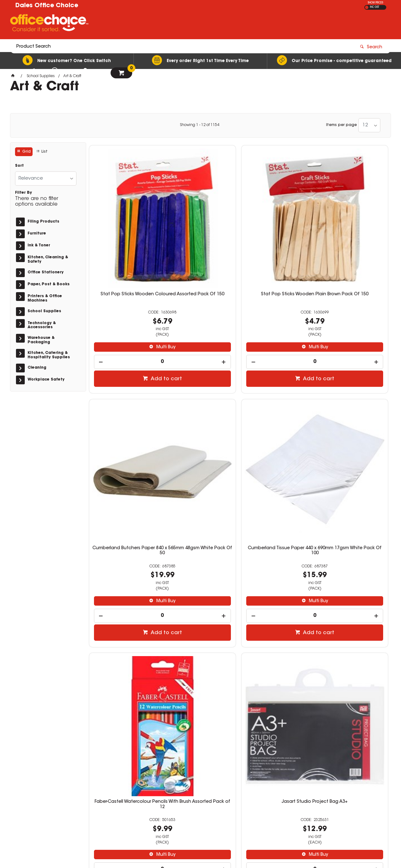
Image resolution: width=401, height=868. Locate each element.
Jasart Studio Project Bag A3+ (200, 412)
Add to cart (128, 308)
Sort (19, 166)
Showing (200, 125)
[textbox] (164, 24)
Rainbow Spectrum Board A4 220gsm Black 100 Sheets (200, 599)
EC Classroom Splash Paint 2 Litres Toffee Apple (277, 599)
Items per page (341, 125)
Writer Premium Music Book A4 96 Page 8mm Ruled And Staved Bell (353, 601)
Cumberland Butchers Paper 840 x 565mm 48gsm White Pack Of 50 (277, 228)
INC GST (375, 7)
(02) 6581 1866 (296, 778)
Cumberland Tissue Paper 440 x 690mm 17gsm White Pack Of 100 (353, 228)
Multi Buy (127, 276)
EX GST (367, 7)
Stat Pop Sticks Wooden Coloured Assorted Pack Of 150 (124, 228)
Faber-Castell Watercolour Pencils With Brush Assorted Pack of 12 (124, 414)
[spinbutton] (124, 291)
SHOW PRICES (375, 3)
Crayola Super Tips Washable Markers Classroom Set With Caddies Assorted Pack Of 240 (277, 417)
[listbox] (369, 125)
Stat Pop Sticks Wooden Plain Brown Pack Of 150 (200, 226)
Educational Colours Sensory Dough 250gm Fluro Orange (124, 599)
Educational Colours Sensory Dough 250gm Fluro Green (353, 412)
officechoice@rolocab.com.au (310, 784)
